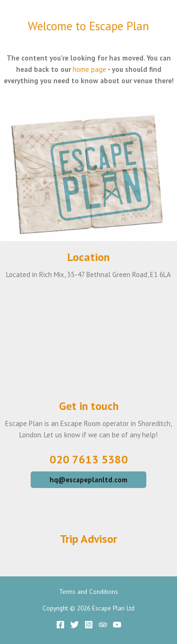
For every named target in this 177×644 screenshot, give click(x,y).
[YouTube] (117, 625)
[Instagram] (89, 625)
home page (89, 69)
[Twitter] (75, 625)
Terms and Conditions (88, 592)
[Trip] (103, 625)
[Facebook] (60, 625)
